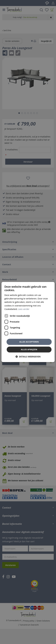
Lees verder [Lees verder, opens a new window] (24, 309)
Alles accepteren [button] (29, 342)
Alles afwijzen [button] (29, 349)
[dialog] (28, 322)
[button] (28, 357)
